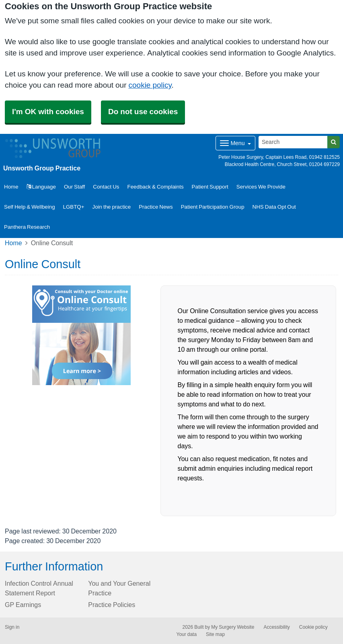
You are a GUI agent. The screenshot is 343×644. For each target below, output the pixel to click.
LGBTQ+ (74, 207)
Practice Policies (112, 605)
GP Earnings (23, 605)
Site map (215, 634)
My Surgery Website (233, 627)
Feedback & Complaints (156, 187)
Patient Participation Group (213, 207)
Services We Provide (261, 187)
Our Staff (74, 187)
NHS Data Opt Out (274, 207)
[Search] (293, 142)
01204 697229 (325, 164)
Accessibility (276, 627)
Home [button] (11, 187)
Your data (187, 634)
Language (41, 187)
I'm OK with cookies (48, 112)
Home (13, 243)
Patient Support (210, 187)
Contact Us (106, 187)
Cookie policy (313, 627)
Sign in (12, 627)
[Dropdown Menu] (235, 143)
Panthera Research (27, 227)
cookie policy (150, 85)
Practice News (156, 207)
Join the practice (112, 207)
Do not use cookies (143, 112)
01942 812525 (325, 157)
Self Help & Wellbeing (30, 207)
